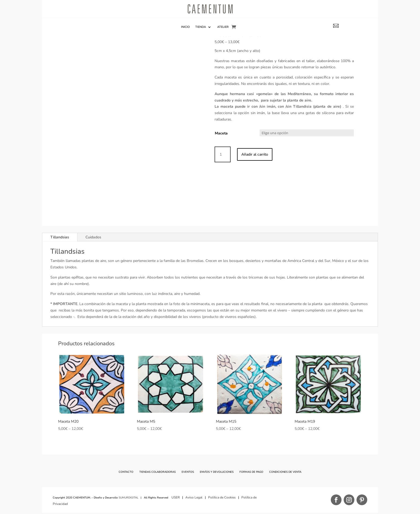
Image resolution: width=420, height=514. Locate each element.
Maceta (221, 133)
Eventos (188, 472)
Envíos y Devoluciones (217, 472)
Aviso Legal (194, 497)
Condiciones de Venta (285, 472)
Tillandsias (60, 237)
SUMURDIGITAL (128, 498)
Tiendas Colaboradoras (157, 472)
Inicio (185, 27)
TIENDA (201, 27)
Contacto (126, 472)
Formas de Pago (251, 472)
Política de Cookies (222, 497)
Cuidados (93, 237)
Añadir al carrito (255, 154)
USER (176, 497)
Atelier (223, 27)
